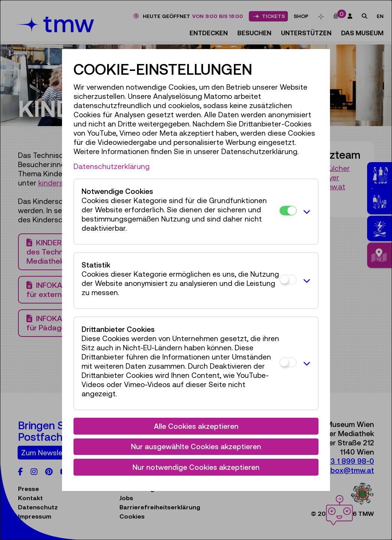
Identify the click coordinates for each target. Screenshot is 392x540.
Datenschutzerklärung (112, 166)
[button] (305, 212)
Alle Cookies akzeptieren (196, 426)
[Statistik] (288, 280)
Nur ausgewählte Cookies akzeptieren (196, 446)
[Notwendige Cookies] (288, 211)
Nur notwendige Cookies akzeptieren (196, 467)
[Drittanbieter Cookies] (288, 362)
